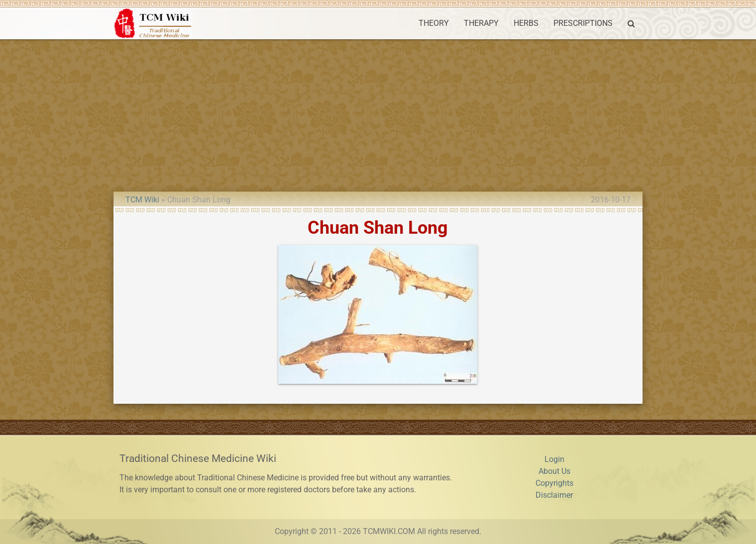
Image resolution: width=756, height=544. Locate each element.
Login (554, 459)
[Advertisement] (378, 114)
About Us (554, 471)
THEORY (434, 23)
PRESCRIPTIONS (583, 23)
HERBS (526, 23)
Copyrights (554, 483)
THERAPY (481, 23)
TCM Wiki (142, 200)
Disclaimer (554, 495)
